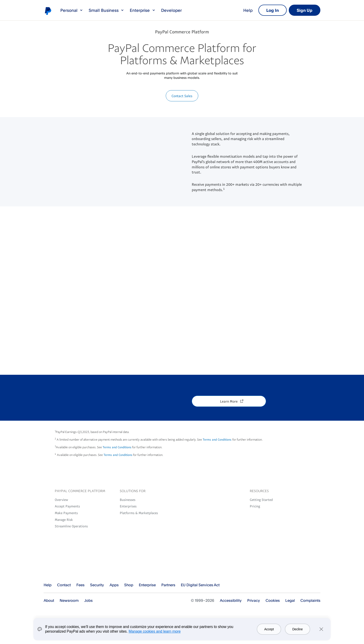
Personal (72, 10)
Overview (61, 500)
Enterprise (143, 10)
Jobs (88, 600)
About (49, 600)
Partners (168, 585)
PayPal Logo (66, 567)
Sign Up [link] (305, 10)
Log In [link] (273, 10)
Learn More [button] (229, 401)
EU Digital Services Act (200, 585)
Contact (64, 585)
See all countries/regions (317, 585)
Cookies (273, 600)
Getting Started (261, 500)
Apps (114, 585)
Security (97, 585)
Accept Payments (67, 506)
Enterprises (128, 506)
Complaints (310, 600)
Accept (269, 629)
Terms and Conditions (218, 439)
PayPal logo (48, 11)
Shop (129, 585)
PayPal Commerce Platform (182, 32)
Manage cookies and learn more (155, 631)
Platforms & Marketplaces (139, 513)
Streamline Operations (71, 526)
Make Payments (66, 513)
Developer (171, 10)
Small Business (106, 10)
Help (248, 10)
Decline (297, 629)
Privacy (254, 600)
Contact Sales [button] (182, 96)
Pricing (255, 506)
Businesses (128, 500)
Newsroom (69, 600)
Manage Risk (64, 519)
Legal (290, 600)
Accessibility (231, 600)
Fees (80, 585)
